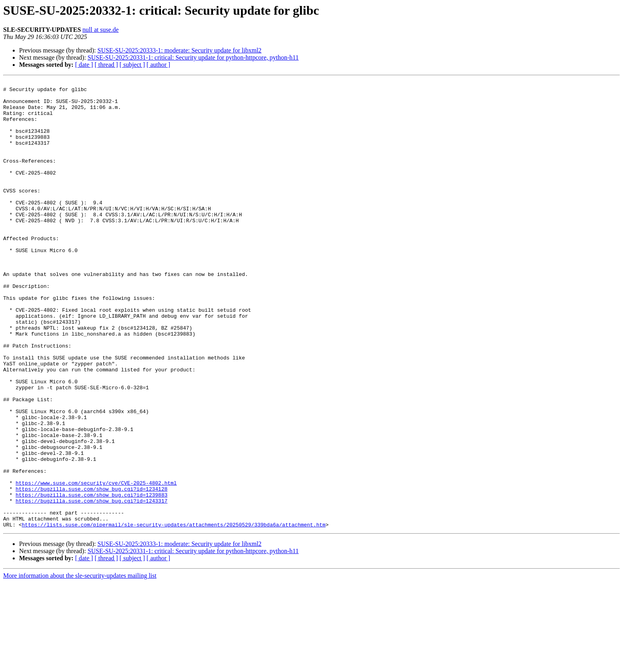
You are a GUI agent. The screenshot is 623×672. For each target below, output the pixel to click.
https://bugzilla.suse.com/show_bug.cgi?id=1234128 (91, 571)
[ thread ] (106, 65)
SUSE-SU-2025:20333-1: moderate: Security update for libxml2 (179, 50)
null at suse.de (101, 30)
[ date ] (84, 65)
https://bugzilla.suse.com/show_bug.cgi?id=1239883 (91, 578)
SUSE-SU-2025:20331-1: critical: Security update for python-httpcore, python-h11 (193, 57)
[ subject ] (132, 65)
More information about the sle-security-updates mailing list (80, 665)
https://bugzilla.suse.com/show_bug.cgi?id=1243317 (91, 585)
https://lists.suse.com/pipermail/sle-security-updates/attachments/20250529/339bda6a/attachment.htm (174, 614)
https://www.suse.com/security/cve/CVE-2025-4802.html (96, 564)
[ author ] (159, 65)
